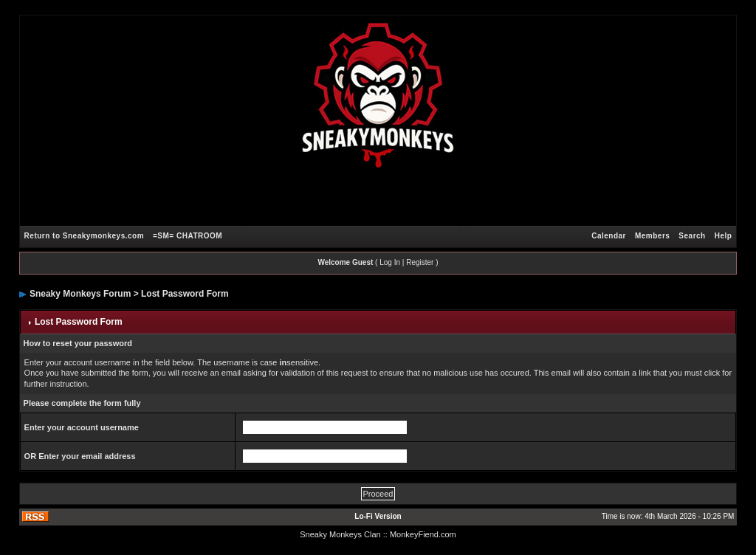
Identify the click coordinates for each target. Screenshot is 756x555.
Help (724, 236)
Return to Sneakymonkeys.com (84, 236)
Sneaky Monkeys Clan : (343, 534)
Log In (390, 262)
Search (692, 236)
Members (652, 236)
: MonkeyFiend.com (421, 534)
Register (420, 262)
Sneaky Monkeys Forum (80, 294)
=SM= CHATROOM (188, 236)
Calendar (609, 236)
